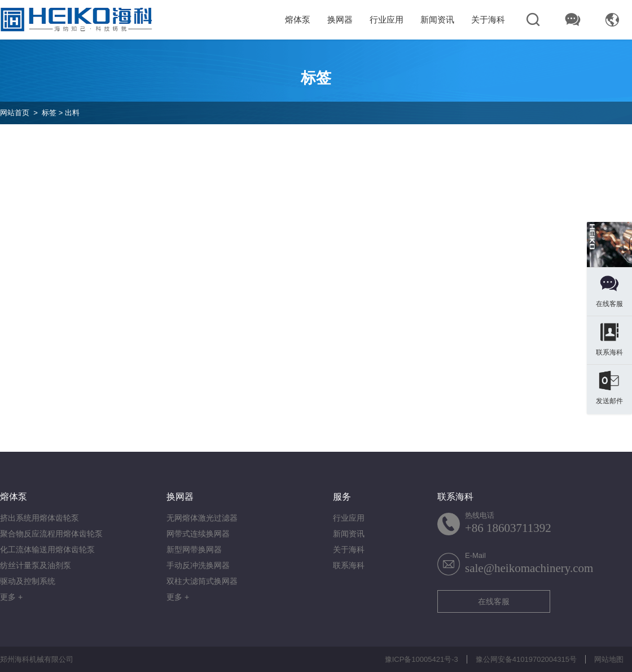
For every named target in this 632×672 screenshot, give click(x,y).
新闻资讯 (437, 19)
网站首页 (15, 113)
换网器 (340, 19)
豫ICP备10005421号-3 (422, 659)
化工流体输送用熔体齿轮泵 (47, 549)
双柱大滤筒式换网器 (202, 581)
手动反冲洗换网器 (198, 565)
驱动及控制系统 (28, 581)
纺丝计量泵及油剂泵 (36, 565)
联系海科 (349, 565)
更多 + (11, 597)
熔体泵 (298, 19)
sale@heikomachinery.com (529, 568)
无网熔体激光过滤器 (202, 518)
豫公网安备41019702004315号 (526, 659)
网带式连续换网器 (198, 534)
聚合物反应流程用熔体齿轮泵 (51, 534)
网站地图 (609, 659)
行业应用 (387, 19)
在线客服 (494, 601)
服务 (342, 497)
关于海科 (488, 19)
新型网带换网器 (194, 549)
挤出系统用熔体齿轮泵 (39, 518)
